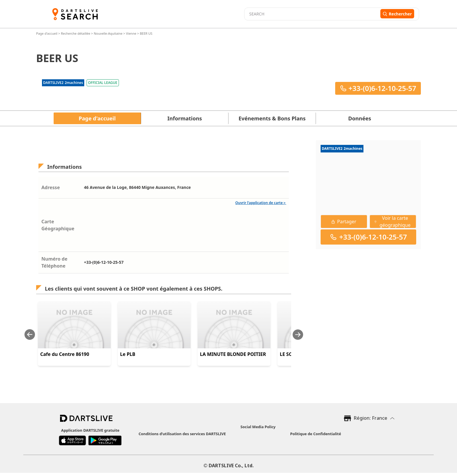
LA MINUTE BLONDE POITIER (233, 354)
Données (360, 118)
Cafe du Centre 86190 (65, 354)
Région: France (371, 418)
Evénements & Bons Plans (272, 118)
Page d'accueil (47, 33)
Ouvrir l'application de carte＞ (261, 203)
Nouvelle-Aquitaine (108, 33)
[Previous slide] (30, 334)
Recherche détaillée (76, 33)
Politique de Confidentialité (315, 434)
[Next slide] (298, 334)
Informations (184, 118)
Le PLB (128, 354)
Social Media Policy (258, 427)
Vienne (131, 33)
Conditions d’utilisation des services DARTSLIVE (182, 434)
